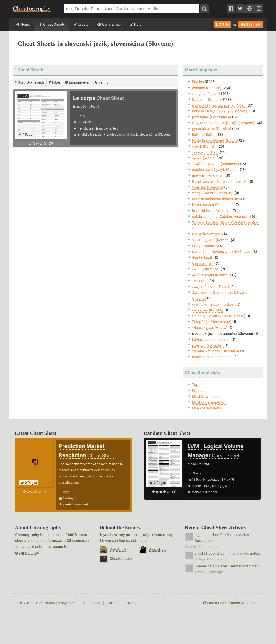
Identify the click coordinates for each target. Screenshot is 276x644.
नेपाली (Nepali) (203, 257)
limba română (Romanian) (213, 205)
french (82, 128)
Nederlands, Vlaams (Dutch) (215, 140)
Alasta (197, 473)
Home (23, 24)
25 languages (78, 540)
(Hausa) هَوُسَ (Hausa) (210, 328)
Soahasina (203, 566)
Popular (198, 391)
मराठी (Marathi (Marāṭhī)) (212, 275)
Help (136, 24)
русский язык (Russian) (212, 129)
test (92, 128)
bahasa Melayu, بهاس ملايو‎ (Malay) (220, 111)
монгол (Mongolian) (209, 345)
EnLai (82, 116)
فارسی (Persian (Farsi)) (211, 287)
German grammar (244, 566)
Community (109, 24)
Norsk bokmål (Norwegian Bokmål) (220, 181)
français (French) (102, 134)
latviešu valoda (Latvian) (212, 339)
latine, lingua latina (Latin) (213, 357)
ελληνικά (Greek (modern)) (214, 304)
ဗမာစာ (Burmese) (206, 269)
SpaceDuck (158, 549)
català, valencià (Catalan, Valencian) (222, 217)
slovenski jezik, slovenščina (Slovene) (144, 134)
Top (195, 385)
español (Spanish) (207, 88)
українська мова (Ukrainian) (216, 351)
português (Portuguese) (212, 117)
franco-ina (104, 128)
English (83, 134)
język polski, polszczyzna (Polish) (220, 105)
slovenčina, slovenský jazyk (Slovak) (222, 252)
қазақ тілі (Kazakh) (208, 310)
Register (251, 24)
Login (223, 24)
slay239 (201, 553)
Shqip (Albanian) (206, 246)
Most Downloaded (207, 396)
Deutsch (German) (207, 99)
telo (116, 128)
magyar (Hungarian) (208, 175)
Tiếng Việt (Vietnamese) (212, 322)
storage (218, 486)
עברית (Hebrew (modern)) (213, 193)
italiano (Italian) (205, 135)
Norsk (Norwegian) (208, 234)
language (55, 546)
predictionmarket (76, 504)
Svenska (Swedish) (208, 187)
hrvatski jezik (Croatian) (211, 211)
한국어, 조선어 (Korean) (211, 240)
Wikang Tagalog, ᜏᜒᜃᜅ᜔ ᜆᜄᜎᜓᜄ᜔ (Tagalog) (226, 222)
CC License (91, 603)
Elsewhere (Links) (207, 408)
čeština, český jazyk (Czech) (216, 170)
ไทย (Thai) (200, 281)
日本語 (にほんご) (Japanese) (216, 164)
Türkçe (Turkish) (205, 152)
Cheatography (27, 535)
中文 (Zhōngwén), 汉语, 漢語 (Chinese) (223, 123)
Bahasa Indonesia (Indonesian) (217, 199)
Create (81, 24)
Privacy (130, 603)
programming (26, 552)
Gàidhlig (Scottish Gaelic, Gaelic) (219, 316)
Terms (112, 603)
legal (67, 492)
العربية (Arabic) (204, 158)
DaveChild (118, 549)
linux (207, 486)
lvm (227, 486)
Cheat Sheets (52, 24)
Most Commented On (209, 402)
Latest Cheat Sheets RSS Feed (230, 603)
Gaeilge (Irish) (204, 263)
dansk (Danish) (204, 146)
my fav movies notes (242, 553)
